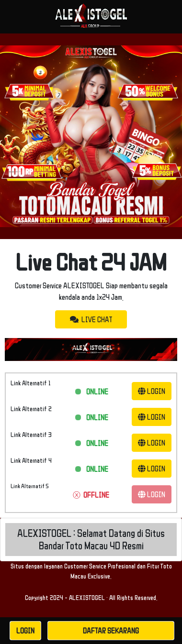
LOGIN (152, 391)
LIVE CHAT (91, 319)
